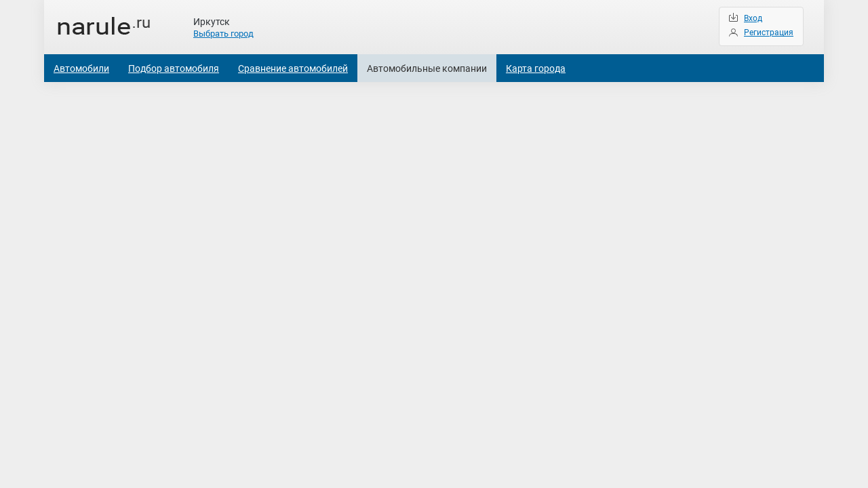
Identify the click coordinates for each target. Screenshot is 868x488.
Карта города (536, 68)
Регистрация (769, 33)
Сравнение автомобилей (293, 68)
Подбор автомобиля (174, 68)
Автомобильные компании (427, 68)
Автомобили (81, 68)
